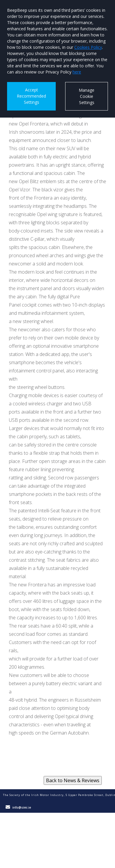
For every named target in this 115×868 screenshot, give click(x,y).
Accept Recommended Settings (31, 96)
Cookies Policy (88, 47)
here (77, 72)
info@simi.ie (22, 807)
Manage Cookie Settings (87, 96)
